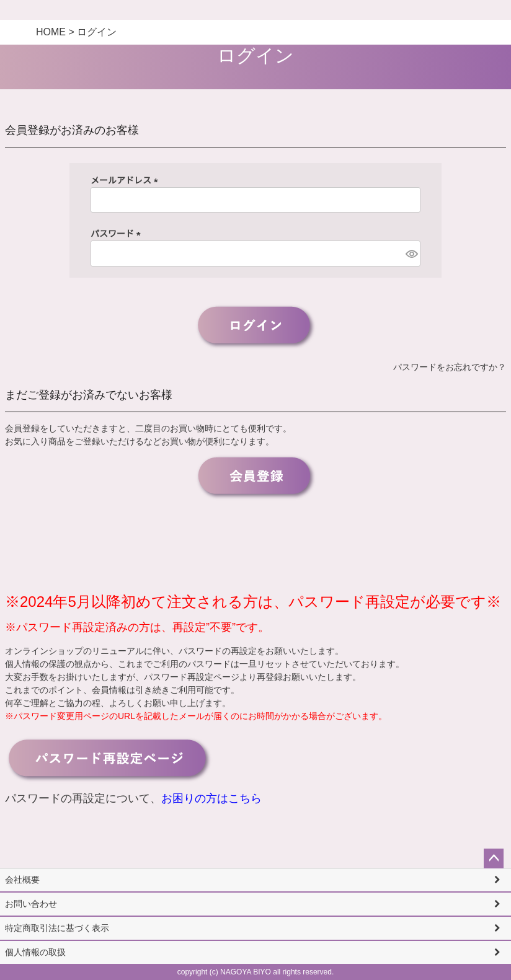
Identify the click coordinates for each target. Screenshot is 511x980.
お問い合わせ (31, 904)
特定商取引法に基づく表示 (57, 928)
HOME (51, 32)
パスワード (118, 234)
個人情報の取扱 (35, 952)
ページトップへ (494, 859)
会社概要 (22, 880)
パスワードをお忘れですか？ (450, 367)
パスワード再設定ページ (192, 677)
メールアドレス (127, 180)
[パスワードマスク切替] (411, 254)
